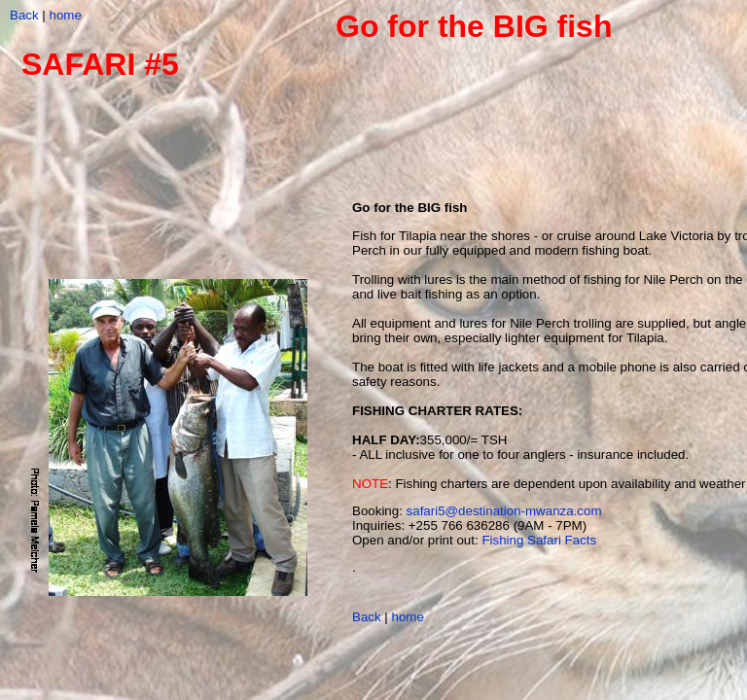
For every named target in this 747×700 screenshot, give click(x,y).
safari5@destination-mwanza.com (504, 511)
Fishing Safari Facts (539, 540)
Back (24, 15)
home (66, 15)
